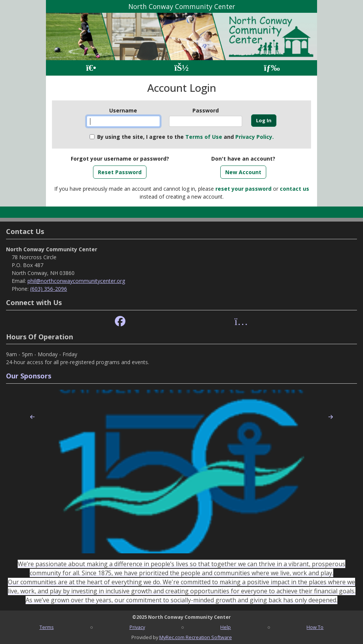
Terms (47, 627)
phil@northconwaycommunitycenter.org (76, 281)
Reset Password (120, 172)
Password (206, 110)
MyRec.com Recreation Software (196, 637)
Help (226, 627)
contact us (294, 189)
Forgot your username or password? (120, 159)
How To (315, 627)
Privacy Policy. (255, 137)
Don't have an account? (243, 159)
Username (123, 110)
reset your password (243, 189)
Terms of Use (204, 137)
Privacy (137, 627)
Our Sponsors (29, 376)
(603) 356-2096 (49, 289)
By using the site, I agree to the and (185, 137)
